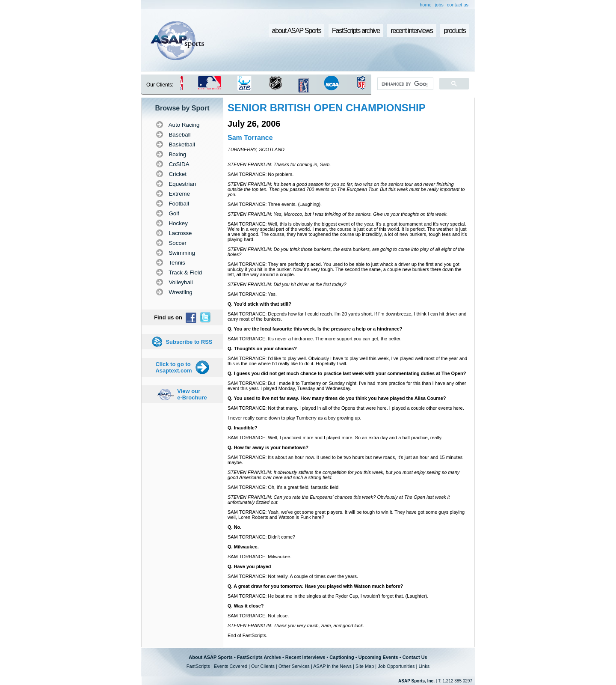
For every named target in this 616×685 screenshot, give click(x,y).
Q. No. (234, 527)
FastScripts (198, 666)
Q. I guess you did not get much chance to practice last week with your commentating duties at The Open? (347, 373)
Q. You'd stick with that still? (259, 304)
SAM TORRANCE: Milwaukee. (259, 557)
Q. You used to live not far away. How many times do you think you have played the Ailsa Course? (337, 398)
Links (424, 666)
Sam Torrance (250, 138)
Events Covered (231, 666)
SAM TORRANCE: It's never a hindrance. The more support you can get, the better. (315, 339)
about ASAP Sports (297, 31)
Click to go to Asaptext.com (173, 367)
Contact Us (415, 657)
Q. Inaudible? (243, 428)
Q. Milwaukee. (243, 547)
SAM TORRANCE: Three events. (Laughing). (275, 204)
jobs (439, 5)
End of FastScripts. (247, 635)
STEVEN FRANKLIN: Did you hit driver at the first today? (287, 284)
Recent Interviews (305, 657)
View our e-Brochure (192, 394)
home (426, 5)
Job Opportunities (396, 666)
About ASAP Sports (211, 657)
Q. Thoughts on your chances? (262, 348)
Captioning (342, 657)
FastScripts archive (356, 31)
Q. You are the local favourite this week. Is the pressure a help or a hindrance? (315, 329)
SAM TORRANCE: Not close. (258, 616)
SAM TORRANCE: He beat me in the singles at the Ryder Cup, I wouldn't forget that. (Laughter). (328, 596)
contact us (458, 5)
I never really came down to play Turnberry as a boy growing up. (294, 418)
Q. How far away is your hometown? (268, 447)
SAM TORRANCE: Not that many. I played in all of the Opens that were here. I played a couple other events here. (346, 408)
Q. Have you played (249, 566)
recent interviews (412, 31)
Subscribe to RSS (189, 342)
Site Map (365, 666)
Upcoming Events (378, 657)
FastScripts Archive (259, 657)
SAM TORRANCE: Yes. (252, 294)
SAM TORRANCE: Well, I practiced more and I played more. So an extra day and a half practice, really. (335, 438)
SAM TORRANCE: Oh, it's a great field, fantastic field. (284, 487)
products (455, 31)
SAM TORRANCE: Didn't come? (261, 537)
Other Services (294, 666)
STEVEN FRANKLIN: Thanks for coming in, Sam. (279, 164)
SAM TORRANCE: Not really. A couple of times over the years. (293, 576)
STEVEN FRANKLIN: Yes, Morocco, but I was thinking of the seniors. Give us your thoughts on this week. (338, 214)
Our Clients (263, 666)
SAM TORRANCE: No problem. (261, 174)
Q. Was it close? (246, 606)
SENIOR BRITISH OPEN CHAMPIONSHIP (327, 108)
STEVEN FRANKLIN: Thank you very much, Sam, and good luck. (296, 625)
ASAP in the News (332, 666)
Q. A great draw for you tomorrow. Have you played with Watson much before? (315, 586)
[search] (404, 84)
